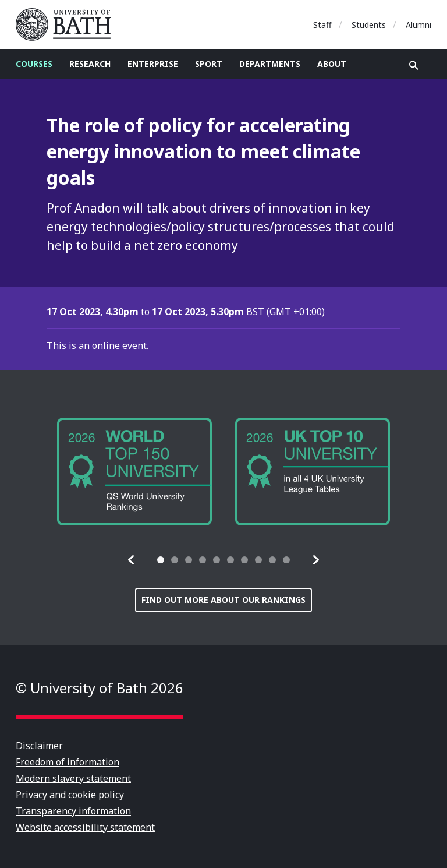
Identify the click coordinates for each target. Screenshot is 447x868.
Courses (34, 64)
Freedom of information (68, 762)
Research (90, 64)
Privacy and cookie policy (70, 795)
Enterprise (153, 64)
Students (369, 25)
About (332, 64)
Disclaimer (39, 746)
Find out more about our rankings (223, 600)
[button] (132, 560)
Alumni (418, 25)
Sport (209, 64)
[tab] (161, 560)
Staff (322, 25)
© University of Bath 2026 (100, 688)
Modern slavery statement (73, 778)
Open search (414, 65)
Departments (270, 64)
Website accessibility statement (85, 827)
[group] (134, 472)
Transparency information (73, 811)
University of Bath (68, 24)
